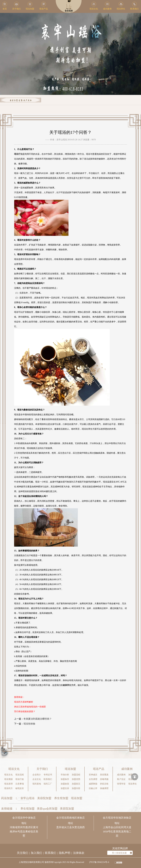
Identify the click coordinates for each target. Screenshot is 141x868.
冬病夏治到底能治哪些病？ (38, 719)
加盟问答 (76, 788)
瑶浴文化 (8, 775)
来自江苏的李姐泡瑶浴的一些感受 (30, 707)
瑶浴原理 (8, 784)
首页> (21, 101)
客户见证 (27, 101)
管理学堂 (121, 784)
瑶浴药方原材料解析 (24, 702)
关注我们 (22, 853)
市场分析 (65, 775)
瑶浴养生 (133, 784)
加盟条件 (65, 779)
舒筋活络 (104, 784)
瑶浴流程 (20, 775)
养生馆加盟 (61, 798)
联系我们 (48, 779)
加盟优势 (76, 779)
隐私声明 (65, 853)
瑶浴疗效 (20, 779)
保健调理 (104, 788)
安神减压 (93, 775)
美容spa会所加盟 (47, 809)
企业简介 (37, 775)
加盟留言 (76, 784)
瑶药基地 (37, 784)
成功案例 (121, 775)
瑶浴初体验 (29, 724)
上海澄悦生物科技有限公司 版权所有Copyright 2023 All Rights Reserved (51, 862)
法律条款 (79, 853)
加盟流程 (76, 775)
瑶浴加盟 (77, 798)
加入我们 (36, 853)
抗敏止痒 (93, 788)
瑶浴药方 (8, 788)
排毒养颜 (104, 779)
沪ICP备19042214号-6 (99, 862)
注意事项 (20, 784)
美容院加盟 (44, 798)
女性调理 (93, 779)
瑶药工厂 (48, 784)
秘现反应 (20, 788)
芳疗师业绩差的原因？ (25, 712)
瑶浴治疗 (29, 434)
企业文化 (37, 779)
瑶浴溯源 (8, 779)
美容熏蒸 (104, 775)
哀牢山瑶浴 (27, 798)
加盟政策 (65, 784)
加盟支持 (65, 788)
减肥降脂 (93, 784)
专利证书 (48, 775)
